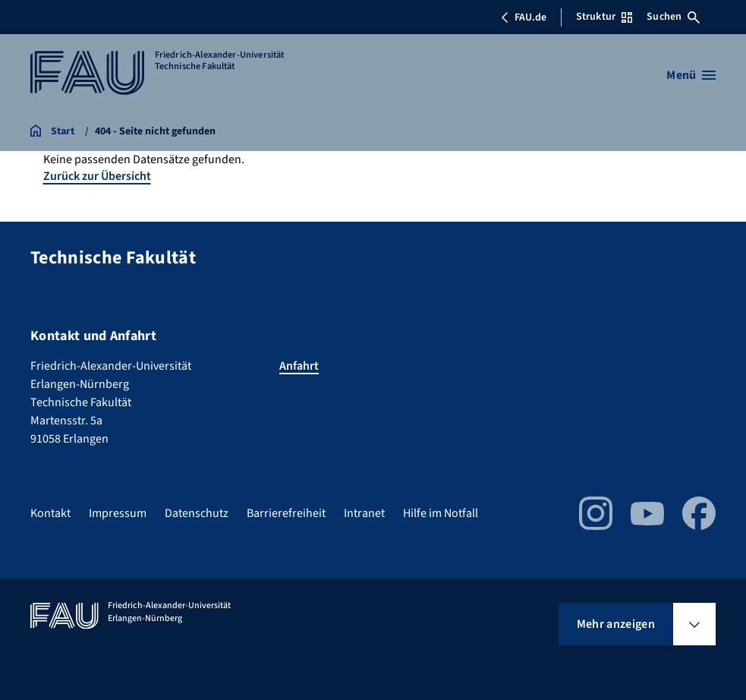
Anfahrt (299, 366)
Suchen (673, 17)
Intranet (364, 513)
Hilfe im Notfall (441, 513)
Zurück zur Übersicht (97, 176)
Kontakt (50, 513)
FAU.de (524, 17)
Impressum (118, 513)
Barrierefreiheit (286, 513)
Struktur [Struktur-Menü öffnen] (604, 17)
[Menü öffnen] (691, 75)
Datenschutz (197, 513)
